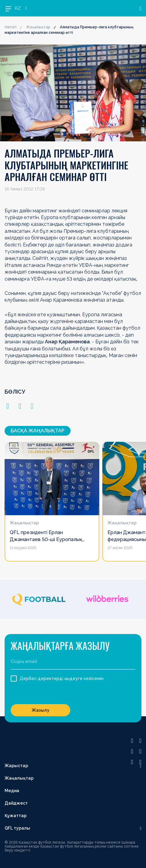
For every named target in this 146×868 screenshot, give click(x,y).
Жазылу (41, 710)
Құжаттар (16, 816)
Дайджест (16, 803)
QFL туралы (17, 828)
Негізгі (11, 27)
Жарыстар (16, 766)
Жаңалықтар (38, 27)
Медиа (12, 791)
